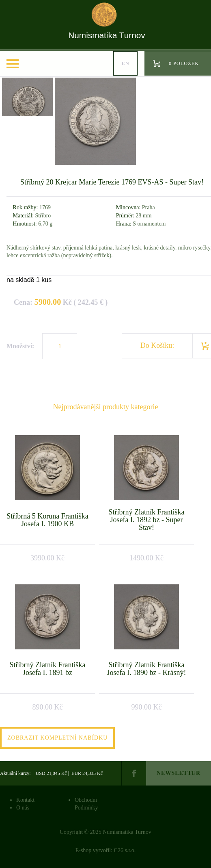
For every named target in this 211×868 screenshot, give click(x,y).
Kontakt (25, 800)
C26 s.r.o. (125, 850)
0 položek (184, 63)
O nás (23, 808)
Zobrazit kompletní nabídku (57, 738)
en (126, 63)
